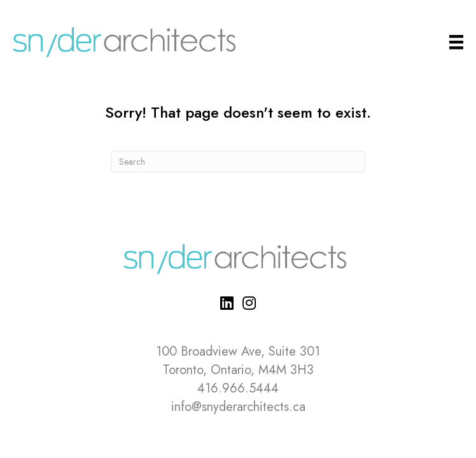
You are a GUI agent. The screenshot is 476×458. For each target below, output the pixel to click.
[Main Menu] (456, 42)
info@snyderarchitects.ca (238, 407)
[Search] (238, 162)
